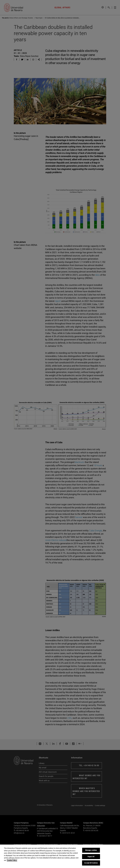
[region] (60, 856)
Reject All (91, 857)
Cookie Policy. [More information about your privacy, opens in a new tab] (12, 860)
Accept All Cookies (91, 863)
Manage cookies (91, 850)
